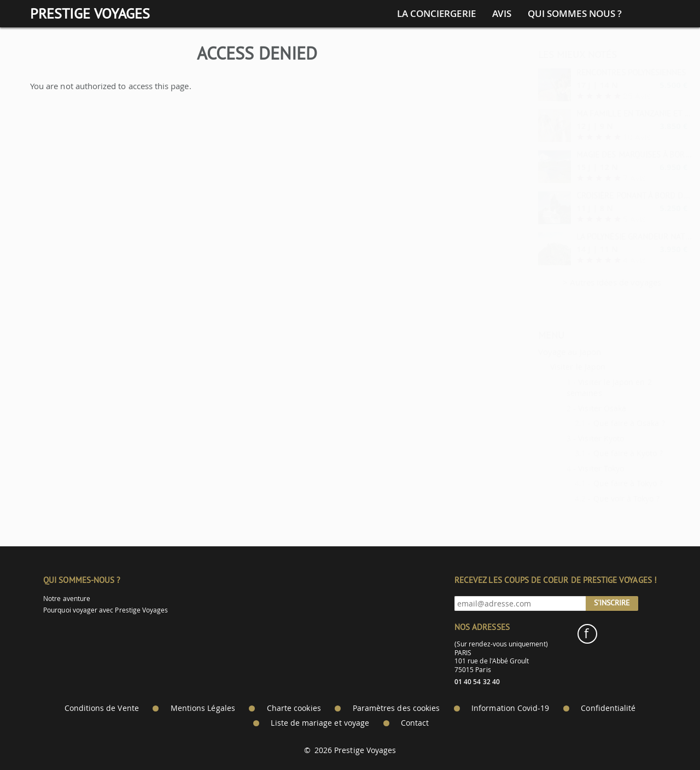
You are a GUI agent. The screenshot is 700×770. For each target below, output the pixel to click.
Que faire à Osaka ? (602, 423)
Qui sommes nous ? (575, 14)
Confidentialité (608, 708)
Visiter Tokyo (574, 468)
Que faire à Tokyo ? (601, 483)
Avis (502, 14)
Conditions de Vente (102, 708)
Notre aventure (67, 599)
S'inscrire (612, 603)
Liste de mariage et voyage (320, 723)
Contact (415, 723)
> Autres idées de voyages (585, 282)
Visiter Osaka (575, 408)
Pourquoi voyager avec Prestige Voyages (106, 610)
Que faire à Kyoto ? (601, 453)
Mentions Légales (203, 708)
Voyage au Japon (543, 352)
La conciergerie (436, 14)
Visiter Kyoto (574, 438)
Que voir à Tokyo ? (600, 498)
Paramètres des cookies (396, 708)
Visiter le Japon (551, 367)
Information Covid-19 (510, 708)
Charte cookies (294, 708)
